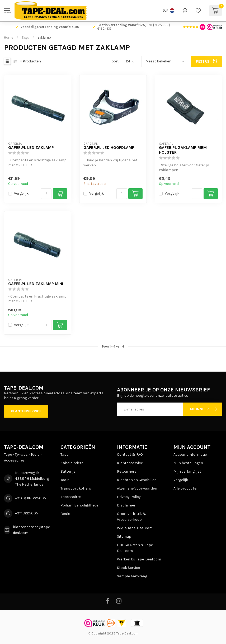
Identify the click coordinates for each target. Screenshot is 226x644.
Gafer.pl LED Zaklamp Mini (36, 284)
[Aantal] (46, 194)
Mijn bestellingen (188, 463)
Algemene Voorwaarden (137, 488)
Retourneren (128, 471)
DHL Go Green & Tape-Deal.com (136, 548)
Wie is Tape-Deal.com (135, 528)
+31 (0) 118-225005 (30, 498)
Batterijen (69, 471)
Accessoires (71, 497)
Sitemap (124, 536)
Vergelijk (21, 193)
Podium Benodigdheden (81, 505)
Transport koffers (76, 488)
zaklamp (44, 37)
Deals (65, 514)
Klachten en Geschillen (137, 480)
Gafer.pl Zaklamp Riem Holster (183, 150)
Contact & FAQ (130, 455)
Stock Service (128, 568)
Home (9, 37)
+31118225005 (27, 513)
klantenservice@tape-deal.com (32, 530)
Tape (64, 455)
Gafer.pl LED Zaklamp (31, 148)
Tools (65, 480)
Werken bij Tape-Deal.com (139, 559)
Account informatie (190, 455)
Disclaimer (126, 505)
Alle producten (186, 488)
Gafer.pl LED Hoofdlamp (109, 148)
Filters (206, 61)
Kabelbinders (72, 463)
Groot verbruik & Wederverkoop (131, 517)
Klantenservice (26, 411)
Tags (25, 37)
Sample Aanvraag (132, 576)
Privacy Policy (129, 497)
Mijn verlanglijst (187, 471)
